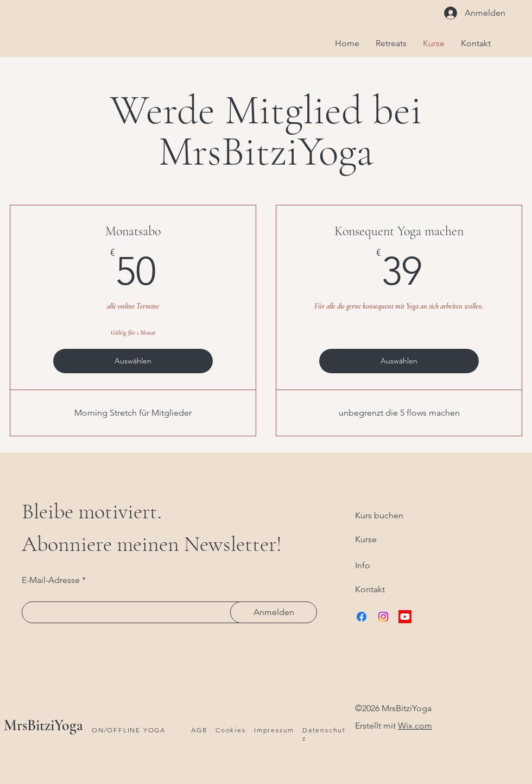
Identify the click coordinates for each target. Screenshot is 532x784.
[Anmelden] (274, 612)
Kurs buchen (379, 515)
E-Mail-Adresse (51, 580)
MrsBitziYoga (43, 725)
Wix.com (415, 726)
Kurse (366, 539)
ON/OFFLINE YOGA (129, 730)
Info (363, 565)
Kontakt (370, 589)
